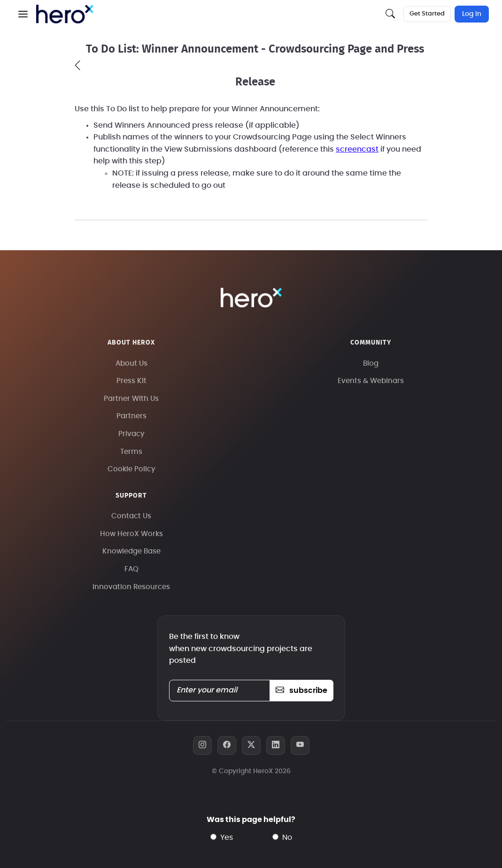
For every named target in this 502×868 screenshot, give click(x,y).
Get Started (427, 14)
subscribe (301, 691)
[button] (23, 14)
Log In (472, 14)
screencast (357, 149)
